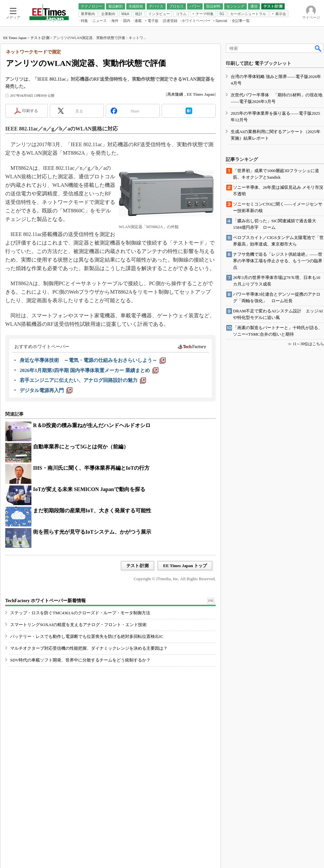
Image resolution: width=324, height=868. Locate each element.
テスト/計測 (40, 38)
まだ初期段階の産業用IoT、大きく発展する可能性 (92, 511)
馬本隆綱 (175, 94)
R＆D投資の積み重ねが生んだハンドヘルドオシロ (92, 425)
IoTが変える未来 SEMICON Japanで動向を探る (89, 489)
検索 (318, 48)
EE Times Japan (15, 38)
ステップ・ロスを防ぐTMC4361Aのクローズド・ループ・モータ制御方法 (80, 613)
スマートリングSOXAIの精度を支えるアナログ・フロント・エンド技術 (78, 625)
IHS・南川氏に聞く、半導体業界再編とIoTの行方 (91, 468)
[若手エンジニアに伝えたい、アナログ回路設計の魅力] (83, 380)
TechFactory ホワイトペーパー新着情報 (45, 601)
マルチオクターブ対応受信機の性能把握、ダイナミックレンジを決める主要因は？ (89, 648)
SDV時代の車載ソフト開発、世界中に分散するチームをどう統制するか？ (80, 660)
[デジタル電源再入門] (46, 390)
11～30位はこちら (308, 344)
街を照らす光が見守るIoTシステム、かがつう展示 (92, 532)
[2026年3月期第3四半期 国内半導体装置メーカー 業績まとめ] (89, 370)
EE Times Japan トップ (185, 566)
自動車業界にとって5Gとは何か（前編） (81, 447)
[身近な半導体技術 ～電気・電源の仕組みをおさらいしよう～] (93, 360)
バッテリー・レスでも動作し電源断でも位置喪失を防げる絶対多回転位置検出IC (87, 636)
